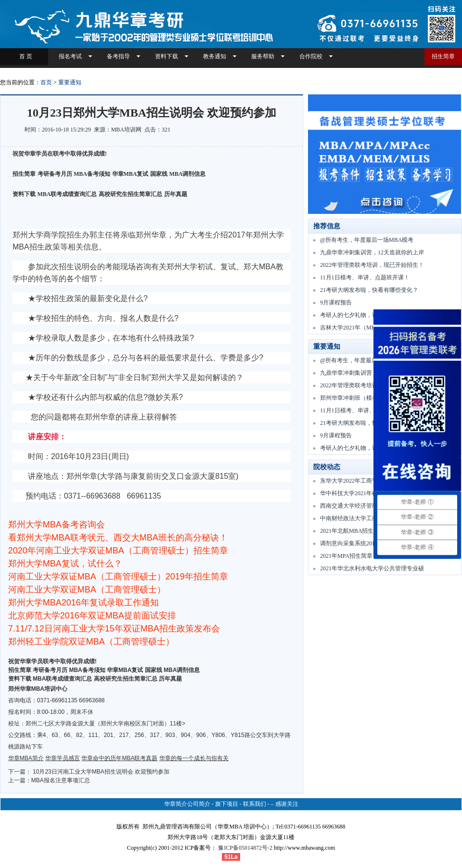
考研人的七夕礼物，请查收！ (358, 315)
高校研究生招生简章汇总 (130, 194)
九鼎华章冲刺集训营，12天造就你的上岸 (372, 252)
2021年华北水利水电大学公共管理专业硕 (372, 568)
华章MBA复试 (130, 174)
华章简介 (176, 804)
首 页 (24, 56)
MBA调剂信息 (188, 174)
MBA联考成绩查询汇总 (67, 194)
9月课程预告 (336, 302)
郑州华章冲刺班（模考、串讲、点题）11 (372, 398)
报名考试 (70, 56)
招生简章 (443, 56)
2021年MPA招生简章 (346, 556)
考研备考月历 (55, 174)
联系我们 (255, 804)
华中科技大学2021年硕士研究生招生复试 (372, 493)
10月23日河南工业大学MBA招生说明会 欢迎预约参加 (101, 772)
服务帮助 (263, 56)
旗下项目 (227, 804)
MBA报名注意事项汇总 (61, 780)
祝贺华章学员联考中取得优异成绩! (52, 661)
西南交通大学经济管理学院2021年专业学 (372, 506)
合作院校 (311, 56)
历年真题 (176, 194)
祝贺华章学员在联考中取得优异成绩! (60, 154)
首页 (46, 82)
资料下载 (167, 56)
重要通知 (70, 82)
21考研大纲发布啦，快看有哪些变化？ (369, 290)
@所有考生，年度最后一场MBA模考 (367, 240)
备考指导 (118, 56)
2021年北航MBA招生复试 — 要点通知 (368, 531)
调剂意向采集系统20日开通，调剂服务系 (372, 543)
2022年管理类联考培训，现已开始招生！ (372, 265)
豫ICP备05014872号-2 (245, 848)
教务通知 (215, 56)
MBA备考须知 (92, 174)
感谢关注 (287, 804)
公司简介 (199, 804)
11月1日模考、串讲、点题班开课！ (365, 277)
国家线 (159, 174)
